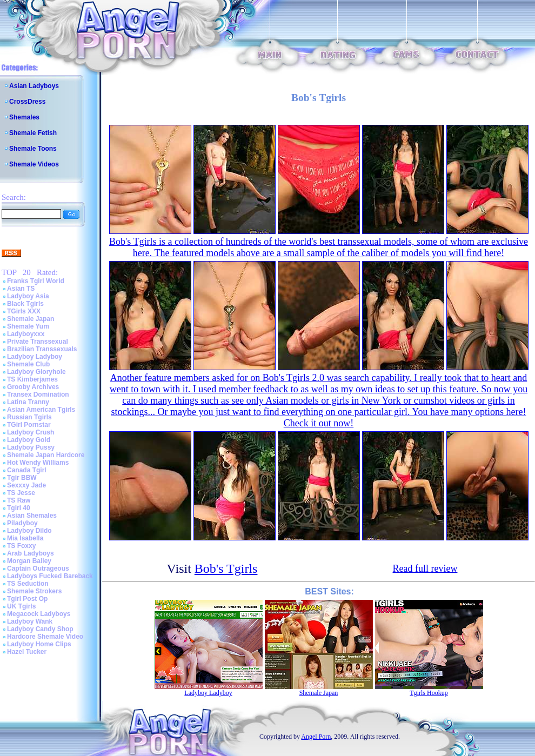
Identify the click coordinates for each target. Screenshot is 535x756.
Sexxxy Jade (26, 485)
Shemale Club (28, 364)
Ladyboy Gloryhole (36, 372)
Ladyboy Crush (31, 432)
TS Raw (19, 500)
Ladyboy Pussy (31, 447)
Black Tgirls (25, 304)
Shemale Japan (31, 319)
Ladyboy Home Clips (39, 644)
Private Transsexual (38, 342)
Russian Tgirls (29, 417)
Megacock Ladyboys (39, 614)
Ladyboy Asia (28, 296)
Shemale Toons (33, 149)
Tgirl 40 (19, 508)
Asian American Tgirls (41, 410)
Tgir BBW (22, 478)
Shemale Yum (28, 326)
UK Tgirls (21, 606)
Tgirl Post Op (27, 599)
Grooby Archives (33, 387)
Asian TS (21, 289)
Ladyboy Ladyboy (35, 357)
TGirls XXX (24, 311)
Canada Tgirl (27, 470)
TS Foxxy (21, 546)
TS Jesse (21, 493)
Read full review (425, 568)
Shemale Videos (34, 164)
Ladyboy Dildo (29, 531)
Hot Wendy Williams (38, 463)
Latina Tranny (28, 402)
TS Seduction (28, 584)
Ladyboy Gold (29, 440)
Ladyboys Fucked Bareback (50, 576)
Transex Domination (38, 394)
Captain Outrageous (38, 568)
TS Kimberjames (32, 379)
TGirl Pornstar (29, 425)
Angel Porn (316, 737)
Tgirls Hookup (429, 693)
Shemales (24, 117)
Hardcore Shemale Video (45, 637)
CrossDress (27, 102)
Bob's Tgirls (226, 568)
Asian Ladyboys (34, 86)
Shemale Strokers (34, 591)
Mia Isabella (25, 538)
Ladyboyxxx (26, 334)
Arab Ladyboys (31, 553)
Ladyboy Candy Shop (40, 629)
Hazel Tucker (27, 652)
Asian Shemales (32, 516)
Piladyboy (22, 523)
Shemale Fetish (33, 133)
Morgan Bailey (29, 561)
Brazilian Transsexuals (42, 349)
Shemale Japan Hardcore (46, 455)
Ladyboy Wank (30, 621)
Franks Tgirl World (36, 281)
